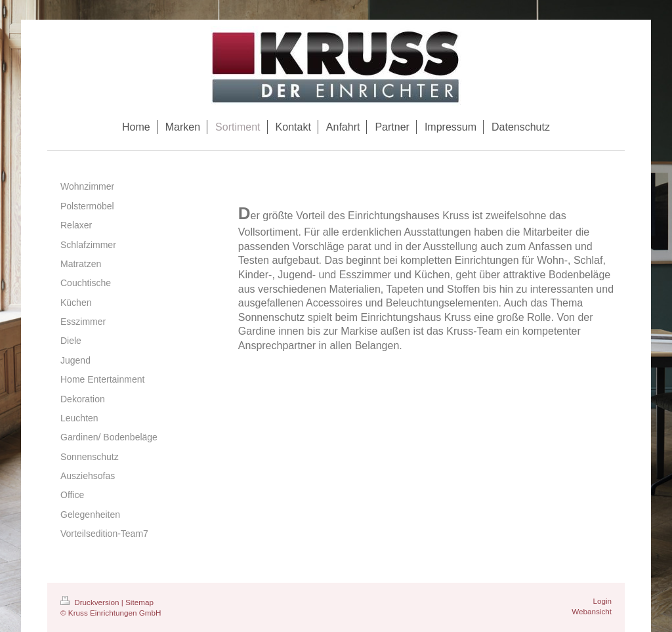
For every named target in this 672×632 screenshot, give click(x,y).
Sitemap (139, 602)
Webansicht (592, 611)
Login (602, 601)
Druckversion (91, 602)
